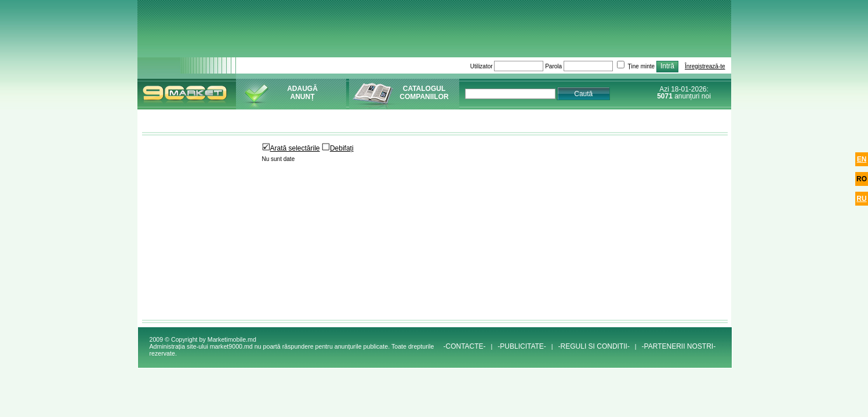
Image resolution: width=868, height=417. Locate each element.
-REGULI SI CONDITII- (594, 346)
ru (861, 199)
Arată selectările (291, 148)
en (862, 159)
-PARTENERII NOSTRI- (679, 346)
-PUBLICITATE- (522, 346)
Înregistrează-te (705, 66)
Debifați (338, 148)
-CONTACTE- (464, 346)
